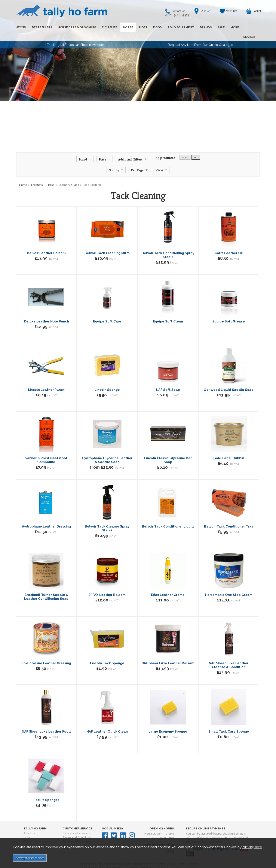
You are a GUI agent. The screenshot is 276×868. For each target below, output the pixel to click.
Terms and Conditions (77, 828)
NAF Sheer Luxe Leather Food (46, 722)
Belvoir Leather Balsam (46, 244)
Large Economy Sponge (168, 722)
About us (29, 824)
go (196, 148)
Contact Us (178, 12)
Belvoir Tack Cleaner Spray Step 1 (107, 519)
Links (27, 828)
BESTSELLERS (40, 27)
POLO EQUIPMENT (173, 27)
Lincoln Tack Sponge (107, 654)
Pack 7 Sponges (46, 790)
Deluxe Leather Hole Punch (46, 312)
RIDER (137, 27)
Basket (257, 11)
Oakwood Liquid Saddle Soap (229, 380)
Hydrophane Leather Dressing (46, 517)
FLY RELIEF (106, 27)
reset (185, 148)
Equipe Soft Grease (229, 312)
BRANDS (197, 27)
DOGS (151, 27)
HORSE (123, 27)
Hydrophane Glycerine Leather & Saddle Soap (107, 451)
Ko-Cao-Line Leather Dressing (46, 654)
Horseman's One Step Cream (229, 585)
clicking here (252, 847)
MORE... (225, 27)
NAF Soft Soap (168, 380)
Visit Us (206, 11)
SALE (211, 27)
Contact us (30, 832)
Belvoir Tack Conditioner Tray (229, 517)
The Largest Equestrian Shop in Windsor (75, 35)
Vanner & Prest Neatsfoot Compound (46, 451)
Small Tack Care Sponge (229, 722)
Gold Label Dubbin (229, 449)
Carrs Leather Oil (229, 244)
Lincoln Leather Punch (46, 380)
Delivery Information (76, 824)
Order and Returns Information (75, 837)
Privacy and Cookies (76, 832)
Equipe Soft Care (107, 312)
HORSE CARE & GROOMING (74, 27)
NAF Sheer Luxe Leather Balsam (168, 654)
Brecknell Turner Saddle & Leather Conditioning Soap (46, 587)
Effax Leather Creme (168, 585)
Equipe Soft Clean (168, 312)
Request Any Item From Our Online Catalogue (201, 35)
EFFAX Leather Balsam (107, 585)
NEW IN (20, 27)
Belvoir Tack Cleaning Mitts (107, 244)
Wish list (231, 11)
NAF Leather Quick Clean (107, 722)
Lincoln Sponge (107, 380)
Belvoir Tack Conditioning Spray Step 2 (168, 246)
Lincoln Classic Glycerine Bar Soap (168, 451)
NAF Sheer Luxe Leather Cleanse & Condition (229, 656)
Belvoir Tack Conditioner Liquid (168, 517)
